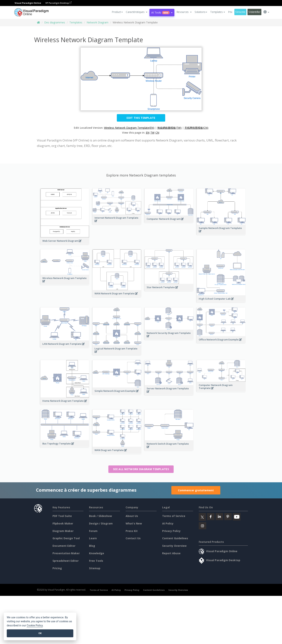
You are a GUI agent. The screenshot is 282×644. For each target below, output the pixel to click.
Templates (76, 22)
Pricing (57, 568)
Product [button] (117, 12)
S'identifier (254, 12)
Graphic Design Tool (66, 538)
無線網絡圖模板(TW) (169, 128)
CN (157, 133)
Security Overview (174, 546)
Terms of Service (174, 516)
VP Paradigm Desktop (58, 3)
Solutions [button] (201, 12)
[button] (137, 12)
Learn (93, 538)
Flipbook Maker (63, 523)
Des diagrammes (55, 22)
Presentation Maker (66, 553)
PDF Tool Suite (62, 516)
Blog (92, 546)
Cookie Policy (35, 626)
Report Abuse (171, 553)
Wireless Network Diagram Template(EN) (129, 128)
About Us (132, 516)
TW (152, 133)
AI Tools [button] (162, 12)
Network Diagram (97, 22)
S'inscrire (240, 12)
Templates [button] (217, 12)
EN (148, 133)
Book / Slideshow (100, 516)
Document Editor (64, 546)
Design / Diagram (101, 523)
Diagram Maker (63, 531)
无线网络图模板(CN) (196, 128)
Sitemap (95, 568)
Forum (93, 531)
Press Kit (132, 531)
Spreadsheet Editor (66, 561)
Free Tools (96, 561)
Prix (230, 12)
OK (40, 633)
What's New (134, 523)
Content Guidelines (175, 538)
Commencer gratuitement (196, 490)
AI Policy (168, 523)
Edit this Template (141, 118)
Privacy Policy (171, 531)
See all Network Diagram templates (141, 469)
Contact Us (133, 538)
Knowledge (97, 553)
